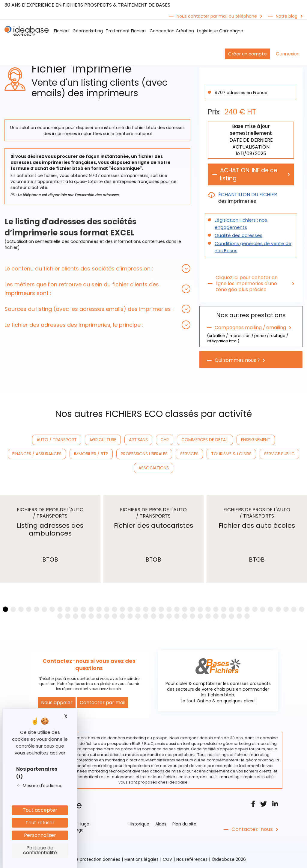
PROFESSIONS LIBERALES (144, 454)
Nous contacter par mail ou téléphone (217, 16)
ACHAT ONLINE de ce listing (251, 175)
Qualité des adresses (237, 236)
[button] (97, 269)
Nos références (193, 860)
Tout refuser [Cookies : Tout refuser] (40, 823)
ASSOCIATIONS (154, 468)
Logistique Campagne (220, 31)
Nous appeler (57, 703)
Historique (139, 825)
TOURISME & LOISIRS (231, 454)
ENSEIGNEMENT (256, 440)
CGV (168, 860)
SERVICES (189, 454)
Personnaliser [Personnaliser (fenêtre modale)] (40, 835)
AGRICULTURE (103, 440)
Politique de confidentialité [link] (40, 850)
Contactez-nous (251, 830)
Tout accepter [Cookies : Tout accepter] (40, 810)
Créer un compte (247, 54)
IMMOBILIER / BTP (91, 454)
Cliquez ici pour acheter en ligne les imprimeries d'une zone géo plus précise (247, 284)
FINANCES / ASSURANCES (37, 454)
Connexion (288, 54)
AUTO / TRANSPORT (57, 440)
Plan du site (184, 825)
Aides (161, 825)
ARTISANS (138, 440)
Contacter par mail (103, 703)
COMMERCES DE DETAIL (205, 440)
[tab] (97, 269)
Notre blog (287, 16)
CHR (165, 440)
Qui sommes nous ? (237, 361)
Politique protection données (90, 860)
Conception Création (172, 31)
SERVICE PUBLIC (279, 454)
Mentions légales (142, 860)
